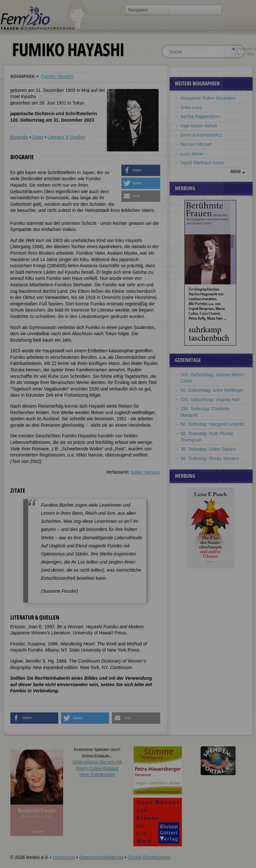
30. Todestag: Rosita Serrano (210, 458)
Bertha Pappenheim (201, 116)
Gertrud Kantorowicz (201, 135)
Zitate (38, 137)
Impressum (64, 857)
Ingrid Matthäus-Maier (203, 163)
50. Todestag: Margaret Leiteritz (212, 424)
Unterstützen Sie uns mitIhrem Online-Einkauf (97, 768)
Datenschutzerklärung (101, 857)
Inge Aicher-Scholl (199, 126)
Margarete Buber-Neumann (208, 98)
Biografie (19, 137)
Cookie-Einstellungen (149, 857)
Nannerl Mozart (196, 144)
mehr (236, 171)
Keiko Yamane (146, 472)
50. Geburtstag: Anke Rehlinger (212, 390)
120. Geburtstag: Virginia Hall (210, 400)
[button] (141, 170)
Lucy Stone (192, 154)
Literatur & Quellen (67, 137)
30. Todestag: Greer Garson (209, 449)
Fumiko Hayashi (57, 76)
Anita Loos (191, 107)
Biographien (22, 76)
